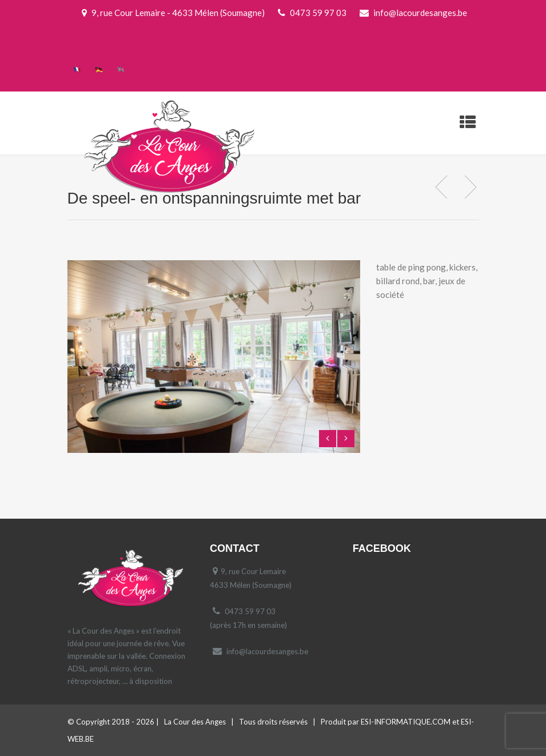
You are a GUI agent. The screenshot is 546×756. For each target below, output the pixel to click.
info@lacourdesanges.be (267, 651)
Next (346, 439)
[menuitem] (78, 69)
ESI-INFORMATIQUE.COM (406, 722)
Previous (328, 439)
